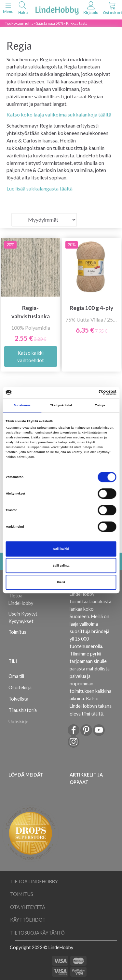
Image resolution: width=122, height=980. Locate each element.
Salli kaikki (61, 549)
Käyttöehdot (28, 920)
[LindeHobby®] (57, 9)
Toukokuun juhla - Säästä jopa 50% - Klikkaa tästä (46, 23)
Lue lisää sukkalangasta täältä (40, 188)
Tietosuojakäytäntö (37, 933)
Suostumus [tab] (22, 405)
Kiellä (61, 582)
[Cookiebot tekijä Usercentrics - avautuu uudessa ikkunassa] (88, 393)
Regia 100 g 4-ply (91, 308)
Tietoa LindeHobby (21, 599)
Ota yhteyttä (28, 907)
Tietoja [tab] (100, 405)
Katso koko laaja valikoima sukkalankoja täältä (59, 114)
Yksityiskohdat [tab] (61, 405)
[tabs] (23, 9)
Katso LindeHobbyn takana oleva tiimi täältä (91, 706)
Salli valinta (61, 566)
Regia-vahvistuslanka (31, 312)
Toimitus (17, 632)
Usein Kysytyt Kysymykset (23, 618)
